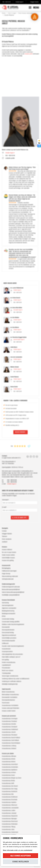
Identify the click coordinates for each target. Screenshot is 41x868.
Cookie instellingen (21, 862)
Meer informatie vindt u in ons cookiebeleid (18, 850)
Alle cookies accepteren (21, 856)
